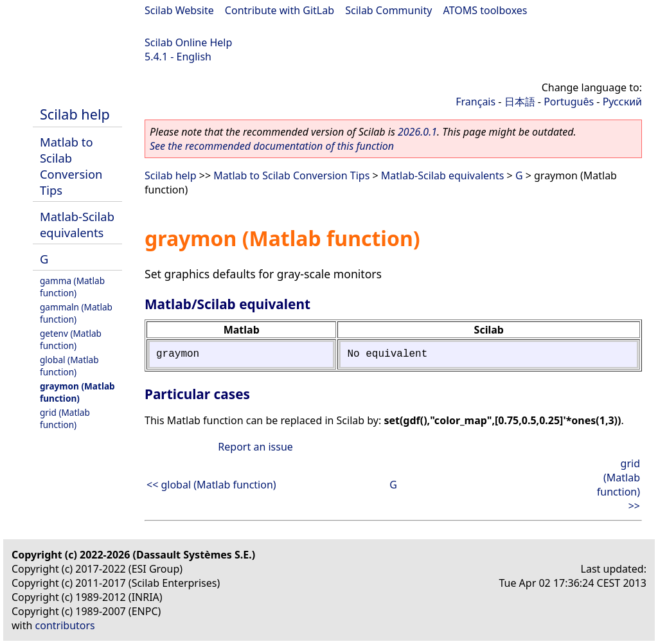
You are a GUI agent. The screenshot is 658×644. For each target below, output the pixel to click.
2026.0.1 (417, 132)
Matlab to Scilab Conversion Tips (71, 166)
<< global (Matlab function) (211, 485)
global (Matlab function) (69, 366)
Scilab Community (388, 10)
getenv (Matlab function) (71, 339)
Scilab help (75, 114)
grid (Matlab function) (65, 418)
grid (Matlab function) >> (618, 485)
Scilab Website (179, 10)
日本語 (520, 102)
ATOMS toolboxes (485, 10)
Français (476, 102)
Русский (622, 102)
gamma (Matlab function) (72, 287)
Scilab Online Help (188, 42)
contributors (65, 625)
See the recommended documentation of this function (272, 146)
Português (569, 102)
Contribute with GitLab (280, 10)
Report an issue (255, 447)
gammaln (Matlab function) (76, 313)
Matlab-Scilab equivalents (77, 224)
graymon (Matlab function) (77, 392)
